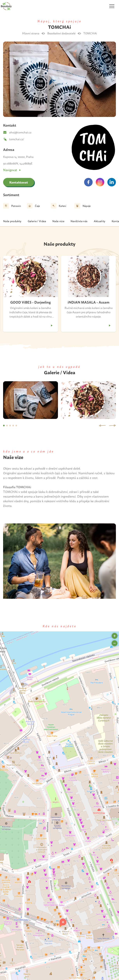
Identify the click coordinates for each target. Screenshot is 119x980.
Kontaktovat (19, 182)
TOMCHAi (90, 33)
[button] (63, 922)
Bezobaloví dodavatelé (61, 33)
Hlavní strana (31, 33)
